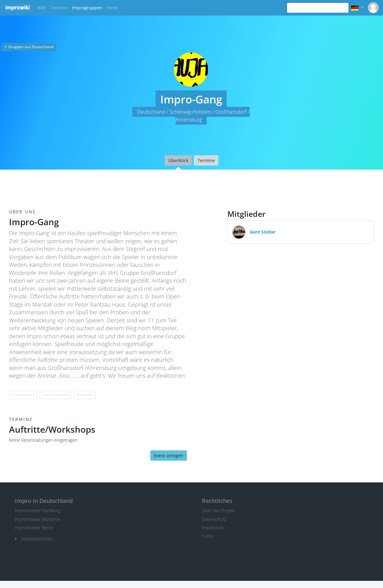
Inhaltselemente (37, 539)
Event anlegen (169, 456)
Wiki (42, 8)
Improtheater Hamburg (38, 511)
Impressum (213, 528)
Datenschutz (214, 519)
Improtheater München (38, 519)
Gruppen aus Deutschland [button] (29, 47)
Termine (59, 8)
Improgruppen (87, 8)
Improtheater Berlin (34, 528)
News (113, 8)
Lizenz (208, 536)
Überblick (178, 160)
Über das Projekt (218, 511)
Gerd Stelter (263, 232)
